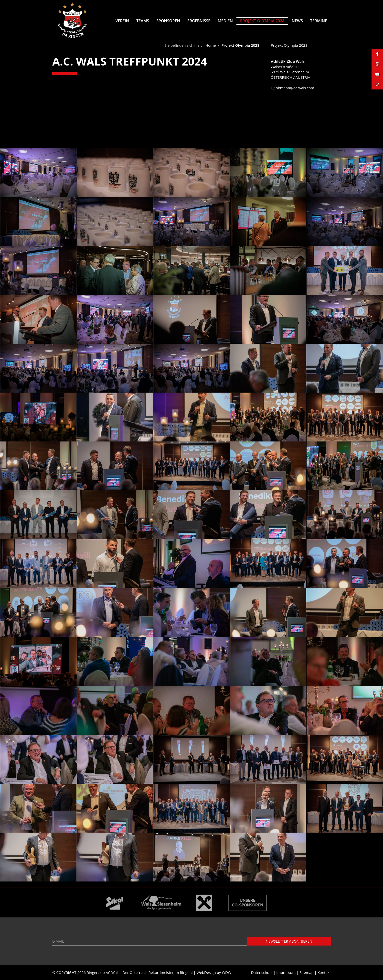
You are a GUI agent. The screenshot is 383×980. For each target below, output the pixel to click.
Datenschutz (262, 972)
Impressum (286, 972)
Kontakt (324, 972)
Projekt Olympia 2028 (262, 21)
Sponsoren (168, 21)
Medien (225, 21)
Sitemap (306, 972)
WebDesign (206, 972)
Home (211, 45)
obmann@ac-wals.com (295, 88)
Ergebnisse (199, 21)
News (297, 21)
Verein (122, 21)
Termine (319, 21)
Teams (143, 21)
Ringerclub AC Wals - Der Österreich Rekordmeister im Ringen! (140, 972)
